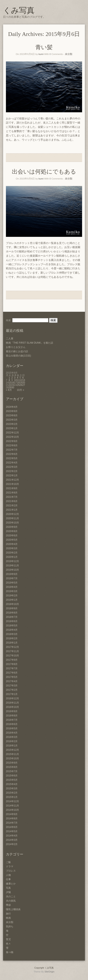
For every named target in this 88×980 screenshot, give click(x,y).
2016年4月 (12, 733)
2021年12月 (12, 480)
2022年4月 (12, 463)
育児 (8, 939)
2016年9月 (12, 711)
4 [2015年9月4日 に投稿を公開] (17, 378)
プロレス (11, 871)
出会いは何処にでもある (44, 172)
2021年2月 (12, 506)
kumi (41, 54)
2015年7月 (12, 771)
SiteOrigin (50, 972)
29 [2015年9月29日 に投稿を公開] (10, 388)
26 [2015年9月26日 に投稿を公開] (21, 385)
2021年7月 (12, 497)
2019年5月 (12, 583)
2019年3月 (12, 591)
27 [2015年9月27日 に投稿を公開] (24, 385)
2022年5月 (12, 458)
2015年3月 (12, 788)
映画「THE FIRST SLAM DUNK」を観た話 (30, 343)
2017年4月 (12, 681)
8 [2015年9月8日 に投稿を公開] (9, 380)
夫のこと (11, 896)
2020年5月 (12, 540)
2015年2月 (12, 793)
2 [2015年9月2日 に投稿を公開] (12, 378)
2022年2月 (12, 471)
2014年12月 (12, 801)
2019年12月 (12, 561)
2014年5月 (12, 831)
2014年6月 (12, 827)
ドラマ (10, 866)
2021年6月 (12, 501)
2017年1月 (12, 694)
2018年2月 (12, 638)
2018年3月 (12, 634)
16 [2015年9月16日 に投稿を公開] (13, 383)
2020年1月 (12, 557)
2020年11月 (12, 518)
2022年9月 (12, 441)
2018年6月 (12, 621)
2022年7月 (12, 450)
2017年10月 (12, 656)
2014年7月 (12, 823)
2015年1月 (12, 797)
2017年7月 (12, 668)
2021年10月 (12, 484)
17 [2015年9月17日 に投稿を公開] (15, 383)
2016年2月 (12, 741)
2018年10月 (12, 604)
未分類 (69, 54)
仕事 (8, 879)
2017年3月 (12, 686)
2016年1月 (12, 746)
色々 (8, 944)
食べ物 (10, 952)
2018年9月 (12, 608)
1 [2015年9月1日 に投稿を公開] (9, 378)
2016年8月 (12, 716)
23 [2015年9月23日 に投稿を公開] (13, 385)
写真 (8, 888)
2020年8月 (12, 531)
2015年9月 (12, 763)
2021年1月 (12, 510)
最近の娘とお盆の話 (17, 351)
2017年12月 (12, 647)
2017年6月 (12, 673)
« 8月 (9, 390)
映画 (8, 918)
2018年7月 (12, 617)
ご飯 (8, 862)
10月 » (20, 390)
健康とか (11, 884)
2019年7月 (12, 578)
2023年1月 (12, 428)
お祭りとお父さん (16, 347)
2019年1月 (12, 600)
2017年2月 (12, 690)
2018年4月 (12, 630)
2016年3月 (12, 737)
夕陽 (8, 892)
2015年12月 (12, 750)
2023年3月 (12, 420)
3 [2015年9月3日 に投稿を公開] (15, 378)
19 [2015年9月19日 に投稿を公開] (21, 383)
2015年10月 (12, 758)
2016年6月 (12, 724)
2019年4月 (12, 587)
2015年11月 (12, 754)
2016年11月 (12, 703)
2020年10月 (12, 523)
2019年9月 (12, 574)
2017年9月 (12, 660)
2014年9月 (12, 814)
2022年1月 (12, 476)
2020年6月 (12, 536)
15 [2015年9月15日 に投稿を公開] (10, 383)
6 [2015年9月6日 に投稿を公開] (23, 378)
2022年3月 (12, 467)
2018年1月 (12, 643)
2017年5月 (12, 677)
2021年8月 (12, 493)
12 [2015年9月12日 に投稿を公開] (21, 380)
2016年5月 (12, 728)
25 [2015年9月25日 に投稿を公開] (18, 385)
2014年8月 (12, 819)
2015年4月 (12, 784)
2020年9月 (12, 527)
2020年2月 (12, 553)
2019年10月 (12, 570)
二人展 (10, 339)
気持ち (10, 927)
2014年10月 (12, 810)
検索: (9, 320)
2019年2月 (12, 596)
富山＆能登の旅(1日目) (18, 356)
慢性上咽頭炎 (13, 909)
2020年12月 (12, 514)
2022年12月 (12, 433)
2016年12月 (12, 698)
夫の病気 (11, 901)
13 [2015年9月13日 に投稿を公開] (24, 380)
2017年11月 (12, 651)
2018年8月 (12, 613)
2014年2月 (12, 844)
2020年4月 (12, 544)
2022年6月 (12, 454)
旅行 (8, 914)
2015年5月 (12, 780)
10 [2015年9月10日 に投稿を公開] (15, 380)
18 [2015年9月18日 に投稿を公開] (18, 383)
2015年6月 (12, 776)
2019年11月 (12, 566)
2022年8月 (12, 445)
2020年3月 (12, 548)
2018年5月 (12, 626)
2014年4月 (12, 836)
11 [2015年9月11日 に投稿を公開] (18, 380)
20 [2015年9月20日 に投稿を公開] (24, 383)
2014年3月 (12, 840)
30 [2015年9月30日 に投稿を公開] (13, 388)
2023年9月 (12, 411)
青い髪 (44, 47)
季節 (8, 905)
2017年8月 (12, 664)
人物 (8, 875)
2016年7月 (12, 720)
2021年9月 (12, 488)
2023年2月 (12, 424)
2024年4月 (12, 407)
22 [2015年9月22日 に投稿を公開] (10, 385)
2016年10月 (12, 707)
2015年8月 (12, 767)
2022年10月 (12, 437)
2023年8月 (12, 415)
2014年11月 (12, 806)
